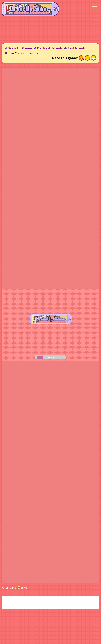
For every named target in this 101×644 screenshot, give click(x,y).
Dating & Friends (50, 48)
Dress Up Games (20, 48)
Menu (94, 9)
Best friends (76, 48)
